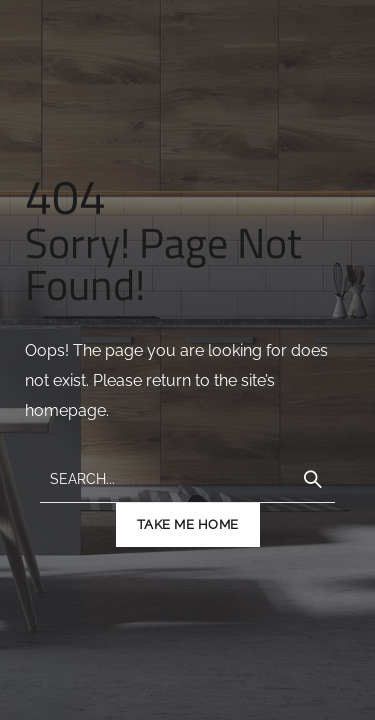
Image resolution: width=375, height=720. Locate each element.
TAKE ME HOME (188, 524)
